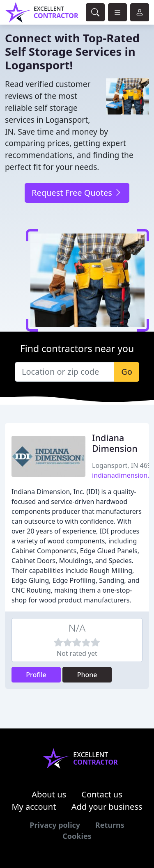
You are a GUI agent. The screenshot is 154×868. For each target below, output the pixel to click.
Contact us (102, 794)
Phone (87, 675)
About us (49, 794)
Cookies (77, 836)
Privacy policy (55, 825)
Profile (36, 675)
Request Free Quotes (77, 193)
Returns (110, 825)
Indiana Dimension (115, 443)
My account (34, 807)
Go (127, 372)
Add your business (107, 807)
